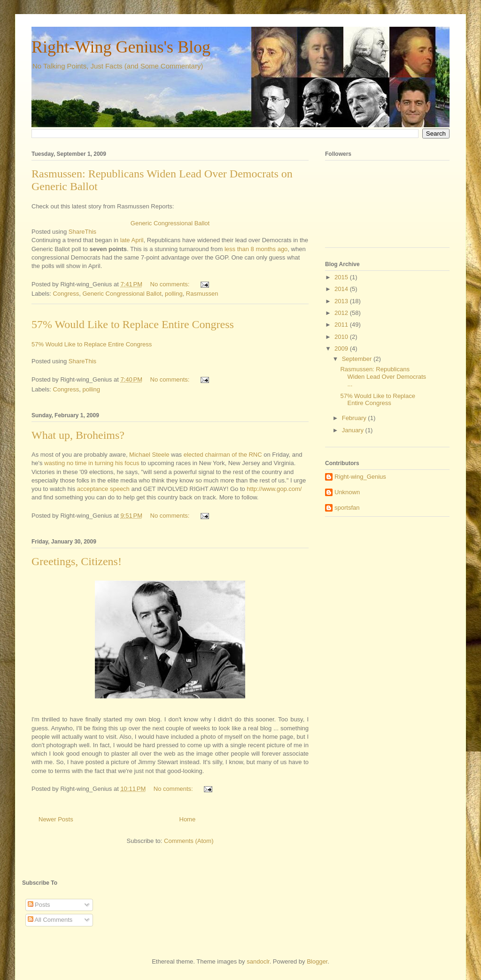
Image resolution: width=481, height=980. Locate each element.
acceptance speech (103, 489)
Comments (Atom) (189, 841)
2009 (342, 348)
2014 (342, 289)
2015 (342, 277)
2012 (342, 313)
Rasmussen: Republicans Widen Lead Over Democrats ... (383, 376)
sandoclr (258, 961)
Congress (66, 294)
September (358, 359)
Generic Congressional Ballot (170, 223)
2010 (342, 337)
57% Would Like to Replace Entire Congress (133, 324)
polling (174, 294)
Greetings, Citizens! (77, 561)
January (354, 430)
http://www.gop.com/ (274, 489)
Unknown (347, 492)
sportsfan (347, 508)
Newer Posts (56, 819)
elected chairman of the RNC (223, 455)
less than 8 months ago (256, 249)
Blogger (317, 961)
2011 (342, 325)
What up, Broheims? (78, 435)
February (355, 418)
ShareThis (82, 232)
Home (188, 819)
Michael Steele (149, 455)
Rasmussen (202, 294)
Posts (39, 905)
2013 (342, 301)
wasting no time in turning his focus (92, 463)
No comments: (171, 284)
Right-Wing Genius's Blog (121, 47)
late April (132, 240)
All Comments (50, 920)
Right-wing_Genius (360, 477)
